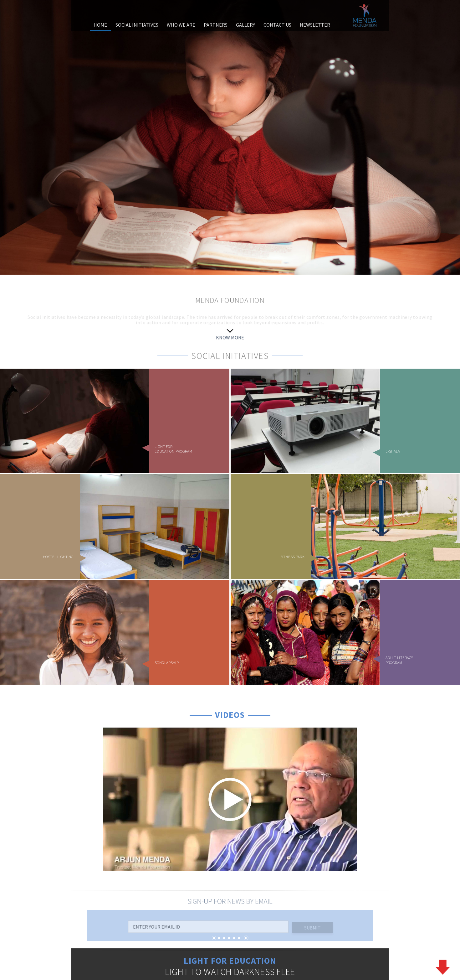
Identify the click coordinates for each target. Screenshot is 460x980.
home (100, 25)
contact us (277, 25)
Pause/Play (246, 938)
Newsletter (315, 25)
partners (216, 25)
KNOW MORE (230, 338)
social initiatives (137, 25)
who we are (181, 25)
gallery (245, 25)
